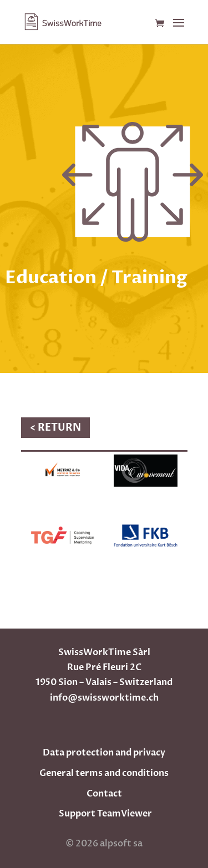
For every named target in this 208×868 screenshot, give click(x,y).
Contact (104, 794)
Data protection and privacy (104, 753)
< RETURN (55, 428)
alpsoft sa (120, 844)
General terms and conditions (104, 773)
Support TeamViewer (105, 814)
